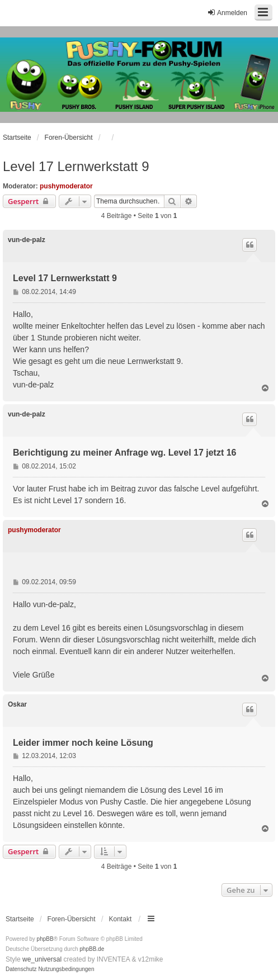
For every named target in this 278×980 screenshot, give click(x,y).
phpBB (45, 939)
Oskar (17, 704)
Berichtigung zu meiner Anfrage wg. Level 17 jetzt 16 (125, 453)
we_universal (42, 959)
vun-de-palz (27, 240)
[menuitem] (21, 969)
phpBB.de (92, 949)
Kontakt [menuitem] (121, 919)
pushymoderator (66, 186)
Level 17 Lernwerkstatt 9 (76, 166)
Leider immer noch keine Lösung (83, 743)
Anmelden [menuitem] (227, 13)
